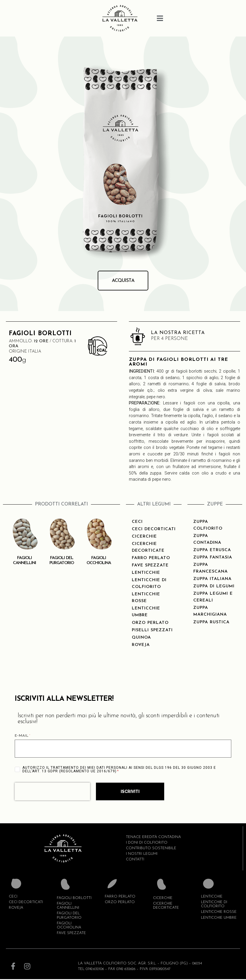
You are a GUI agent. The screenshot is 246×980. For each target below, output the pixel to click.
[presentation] (52, 792)
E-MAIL (23, 736)
